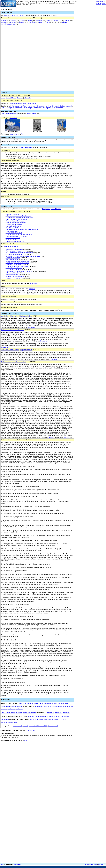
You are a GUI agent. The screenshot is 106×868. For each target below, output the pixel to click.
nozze (48, 22)
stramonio (50, 717)
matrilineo (32, 713)
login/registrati (101, 2)
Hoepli (3, 98)
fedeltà (67, 21)
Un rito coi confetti (11, 240)
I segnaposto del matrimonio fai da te (39, 106)
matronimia (59, 713)
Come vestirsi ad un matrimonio (62, 106)
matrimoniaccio (24, 703)
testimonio (47, 719)
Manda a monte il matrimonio (15, 276)
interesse (32, 22)
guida (104, 4)
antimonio (40, 719)
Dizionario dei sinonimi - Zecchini (13, 330)
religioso (22, 22)
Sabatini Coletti (11, 98)
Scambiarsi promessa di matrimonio (17, 263)
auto (15, 134)
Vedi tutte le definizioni (10, 247)
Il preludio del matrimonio (14, 270)
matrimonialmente (17, 706)
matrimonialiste (63, 703)
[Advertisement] (89, 757)
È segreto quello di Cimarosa (15, 241)
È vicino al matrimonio (13, 258)
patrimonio (33, 283)
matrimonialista (52, 703)
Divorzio (66, 437)
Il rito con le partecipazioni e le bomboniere (19, 234)
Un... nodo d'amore (12, 228)
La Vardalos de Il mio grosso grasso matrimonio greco (23, 256)
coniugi (13, 22)
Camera (51, 437)
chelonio (38, 717)
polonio (44, 717)
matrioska (19, 709)
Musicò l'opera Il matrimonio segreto (17, 261)
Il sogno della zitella (12, 231)
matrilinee (19, 713)
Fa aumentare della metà (14, 233)
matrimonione (39, 706)
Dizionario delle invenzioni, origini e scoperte (17, 350)
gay (41, 22)
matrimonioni (48, 706)
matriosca (4, 709)
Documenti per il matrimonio (32, 108)
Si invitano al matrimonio (14, 264)
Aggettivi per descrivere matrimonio (14, 15)
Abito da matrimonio (12, 273)
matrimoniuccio (68, 706)
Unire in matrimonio (12, 275)
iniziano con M (18, 726)
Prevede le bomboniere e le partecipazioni (19, 218)
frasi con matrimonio (24, 148)
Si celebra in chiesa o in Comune (16, 236)
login (26, 740)
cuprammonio (12, 722)
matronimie (67, 713)
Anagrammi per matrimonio (52, 209)
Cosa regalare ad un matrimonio (52, 108)
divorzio (4, 21)
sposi (30, 21)
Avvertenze (102, 864)
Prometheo (18, 864)
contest (98, 4)
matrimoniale (34, 703)
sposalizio (57, 21)
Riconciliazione (32, 114)
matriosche (12, 709)
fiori (22, 134)
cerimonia (39, 21)
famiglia (4, 22)
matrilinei (26, 713)
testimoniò (55, 719)
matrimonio (13, 118)
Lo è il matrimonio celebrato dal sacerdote (19, 253)
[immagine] (32, 327)
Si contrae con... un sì (13, 238)
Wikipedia (27, 98)
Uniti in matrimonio (12, 259)
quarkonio (31, 717)
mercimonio (5, 719)
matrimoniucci (58, 706)
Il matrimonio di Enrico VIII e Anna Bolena (23, 103)
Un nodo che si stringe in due (15, 221)
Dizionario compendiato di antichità (13, 362)
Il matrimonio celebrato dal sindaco (17, 266)
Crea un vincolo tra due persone (16, 223)
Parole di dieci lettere (8, 713)
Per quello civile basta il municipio (16, 219)
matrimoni (32, 289)
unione (13, 21)
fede (48, 21)
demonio (57, 717)
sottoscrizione (31, 730)
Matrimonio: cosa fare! (19, 106)
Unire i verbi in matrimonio (14, 249)
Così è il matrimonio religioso (15, 254)
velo (19, 134)
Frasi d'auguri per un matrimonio (12, 108)
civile (22, 21)
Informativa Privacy (91, 864)
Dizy (2, 864)
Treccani (20, 98)
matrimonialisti (6, 706)
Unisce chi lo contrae (12, 214)
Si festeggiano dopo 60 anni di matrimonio (19, 271)
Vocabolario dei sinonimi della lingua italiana (17, 316)
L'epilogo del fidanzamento (14, 224)
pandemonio (65, 717)
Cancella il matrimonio (13, 278)
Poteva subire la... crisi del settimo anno (18, 216)
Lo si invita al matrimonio (14, 268)
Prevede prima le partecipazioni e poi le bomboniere (22, 229)
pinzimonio (62, 719)
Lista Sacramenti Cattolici (9, 114)
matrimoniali (43, 703)
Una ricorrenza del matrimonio (15, 251)
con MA (26, 726)
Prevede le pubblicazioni (13, 226)
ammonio (4, 722)
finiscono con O (53, 726)
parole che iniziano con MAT (38, 726)
